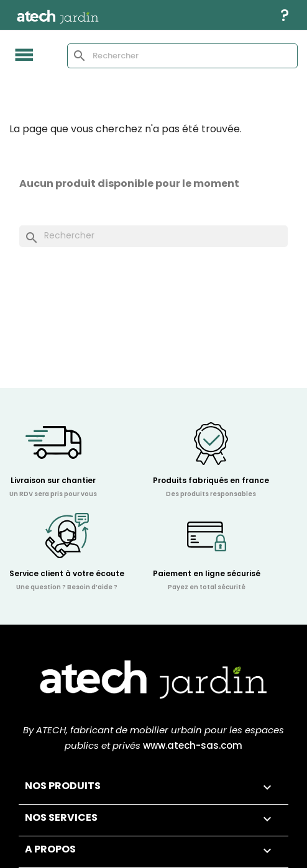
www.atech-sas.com (193, 747)
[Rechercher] (182, 56)
